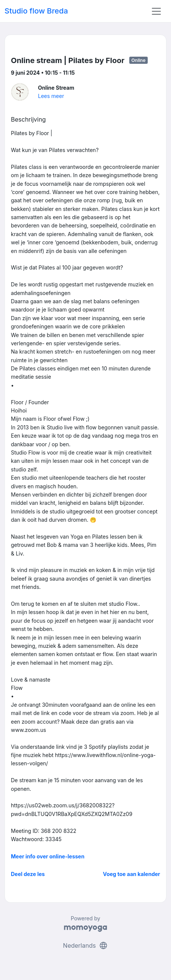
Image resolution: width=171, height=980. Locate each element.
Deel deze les (28, 874)
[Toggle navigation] (156, 11)
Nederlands (86, 945)
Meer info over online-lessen (48, 856)
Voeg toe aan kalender (132, 874)
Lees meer (51, 96)
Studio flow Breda (36, 11)
